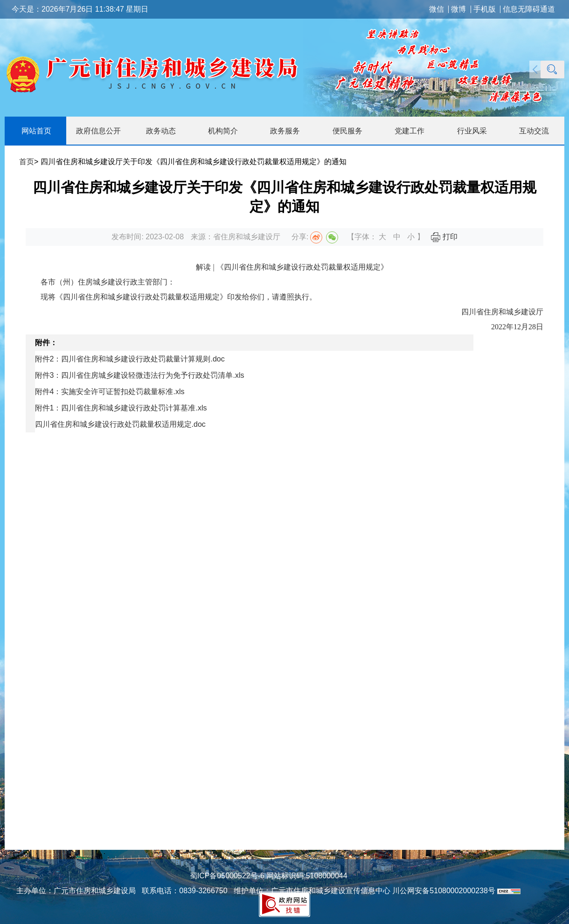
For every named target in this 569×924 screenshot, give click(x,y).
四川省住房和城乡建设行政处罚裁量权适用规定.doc (120, 424)
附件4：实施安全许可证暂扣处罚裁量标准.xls (110, 392)
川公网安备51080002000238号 (444, 891)
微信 (437, 9)
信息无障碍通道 (529, 9)
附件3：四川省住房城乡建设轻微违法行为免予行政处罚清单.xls (140, 375)
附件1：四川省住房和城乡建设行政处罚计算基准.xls (121, 408)
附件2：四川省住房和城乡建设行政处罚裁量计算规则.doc (130, 359)
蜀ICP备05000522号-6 (227, 876)
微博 (458, 9)
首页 (27, 162)
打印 (444, 237)
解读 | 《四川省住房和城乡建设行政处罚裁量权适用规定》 (292, 267)
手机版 (485, 9)
